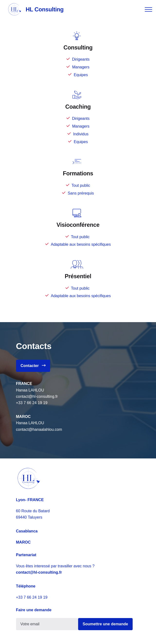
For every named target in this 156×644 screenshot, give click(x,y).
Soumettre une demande (106, 624)
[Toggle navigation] (149, 9)
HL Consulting (45, 9)
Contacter (33, 366)
